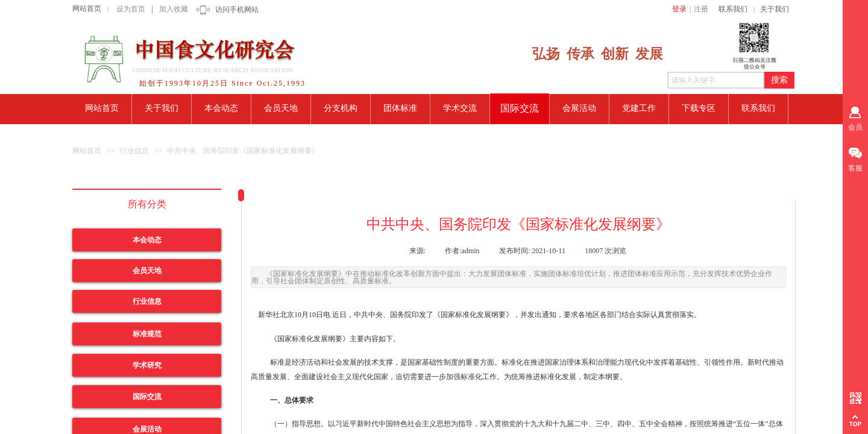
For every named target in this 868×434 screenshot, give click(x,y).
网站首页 (87, 8)
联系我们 (733, 9)
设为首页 (131, 9)
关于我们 (775, 9)
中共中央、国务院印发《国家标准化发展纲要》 (243, 151)
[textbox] (716, 80)
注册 (701, 9)
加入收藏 (174, 9)
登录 (679, 9)
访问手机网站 (237, 10)
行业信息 (134, 151)
